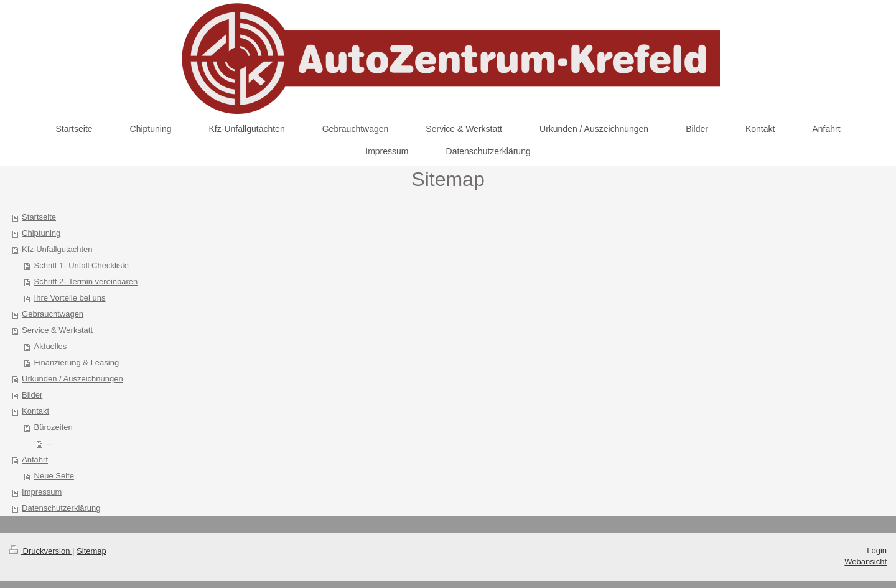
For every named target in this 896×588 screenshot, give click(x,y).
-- (49, 443)
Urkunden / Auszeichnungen (72, 379)
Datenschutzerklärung (61, 508)
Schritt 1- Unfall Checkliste (82, 265)
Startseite (39, 217)
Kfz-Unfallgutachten (57, 249)
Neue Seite (54, 476)
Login (877, 550)
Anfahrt (35, 460)
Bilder (32, 395)
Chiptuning (41, 233)
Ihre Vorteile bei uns (70, 298)
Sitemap (91, 551)
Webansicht (866, 562)
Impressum (42, 492)
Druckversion (41, 551)
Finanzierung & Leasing (77, 362)
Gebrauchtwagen (53, 314)
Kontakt (35, 411)
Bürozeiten (54, 427)
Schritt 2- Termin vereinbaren (86, 282)
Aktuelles (51, 346)
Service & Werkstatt (57, 330)
